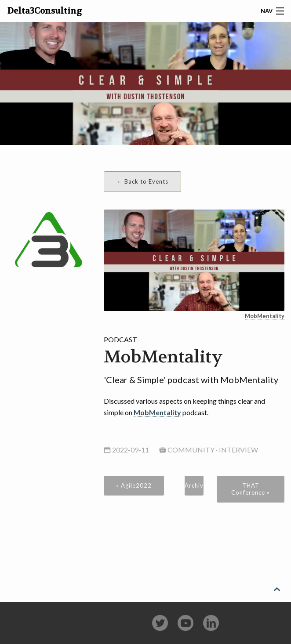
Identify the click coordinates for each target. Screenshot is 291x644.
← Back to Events (142, 181)
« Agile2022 (134, 485)
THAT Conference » (251, 489)
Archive (194, 485)
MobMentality (265, 316)
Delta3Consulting (45, 11)
